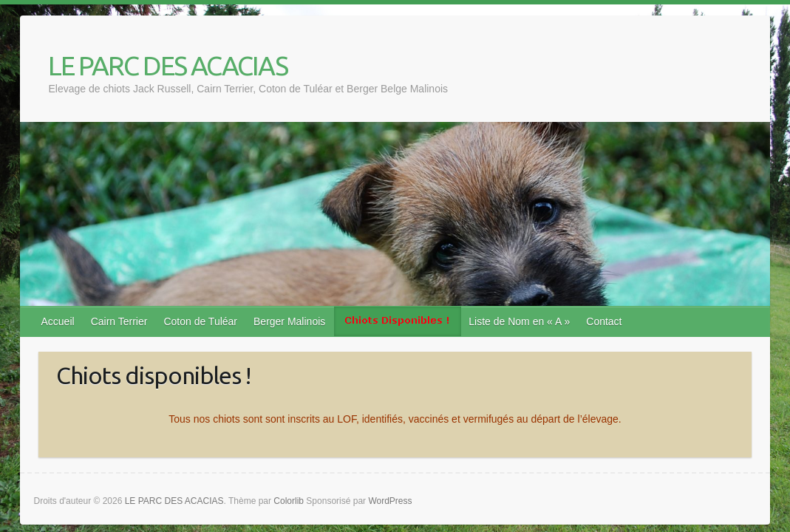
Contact (604, 321)
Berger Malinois (289, 321)
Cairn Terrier (119, 321)
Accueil (57, 321)
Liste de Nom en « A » (519, 321)
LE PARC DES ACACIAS (168, 65)
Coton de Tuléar (200, 321)
